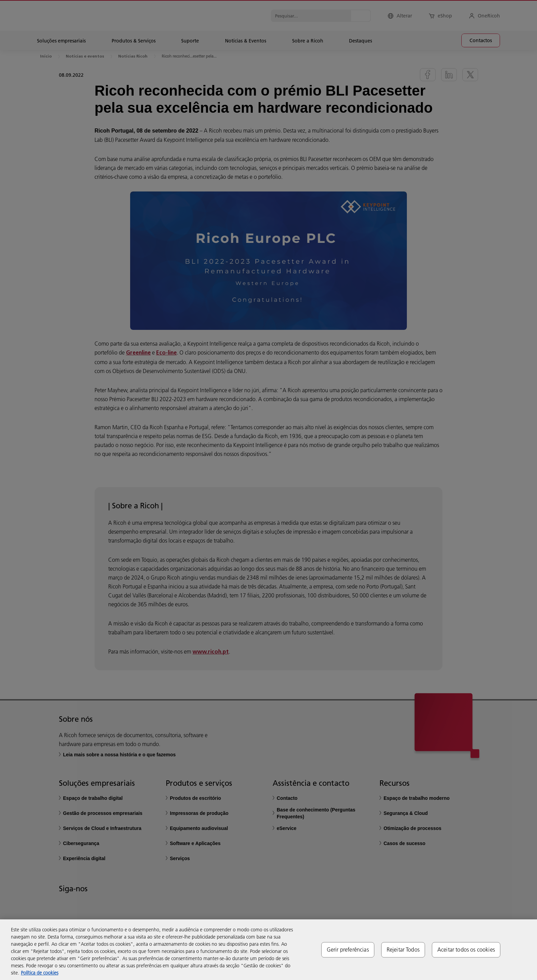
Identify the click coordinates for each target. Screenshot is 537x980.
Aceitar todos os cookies (466, 950)
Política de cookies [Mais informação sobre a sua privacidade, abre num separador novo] (40, 973)
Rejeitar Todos (403, 950)
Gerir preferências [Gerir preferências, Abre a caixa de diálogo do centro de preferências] (348, 950)
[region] (268, 950)
